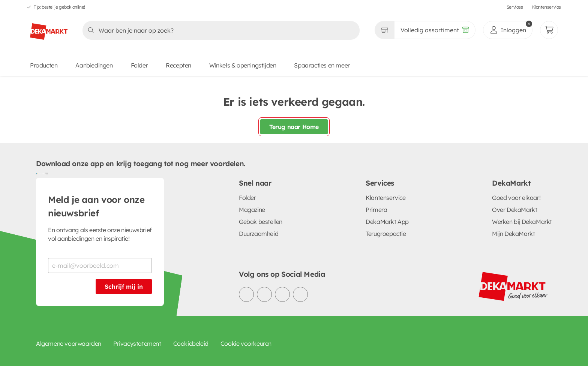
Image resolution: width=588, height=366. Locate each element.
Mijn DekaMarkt (513, 234)
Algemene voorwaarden (69, 343)
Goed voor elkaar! (516, 198)
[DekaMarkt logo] (49, 28)
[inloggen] (508, 30)
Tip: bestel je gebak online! (59, 7)
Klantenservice (547, 7)
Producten (44, 65)
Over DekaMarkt (514, 210)
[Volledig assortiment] (435, 30)
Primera (376, 210)
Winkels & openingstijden (243, 65)
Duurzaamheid (259, 234)
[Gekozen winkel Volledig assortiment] (384, 30)
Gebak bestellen (261, 222)
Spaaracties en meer (322, 65)
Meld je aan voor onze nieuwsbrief (96, 206)
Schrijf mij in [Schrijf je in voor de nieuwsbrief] (124, 286)
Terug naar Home (294, 127)
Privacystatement (137, 343)
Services (515, 7)
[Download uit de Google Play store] (39, 173)
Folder (139, 65)
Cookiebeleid (191, 343)
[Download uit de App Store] (45, 173)
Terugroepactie (386, 234)
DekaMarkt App (387, 222)
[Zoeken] (219, 30)
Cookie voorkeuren (246, 343)
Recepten (178, 65)
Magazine (252, 210)
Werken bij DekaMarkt (522, 222)
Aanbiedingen (94, 65)
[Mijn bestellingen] (549, 30)
